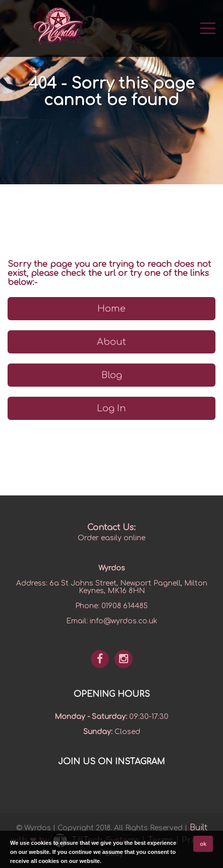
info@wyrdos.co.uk (124, 621)
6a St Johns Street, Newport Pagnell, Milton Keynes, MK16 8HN (128, 587)
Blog (112, 375)
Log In (111, 408)
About (111, 342)
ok (203, 844)
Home (111, 309)
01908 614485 (125, 606)
